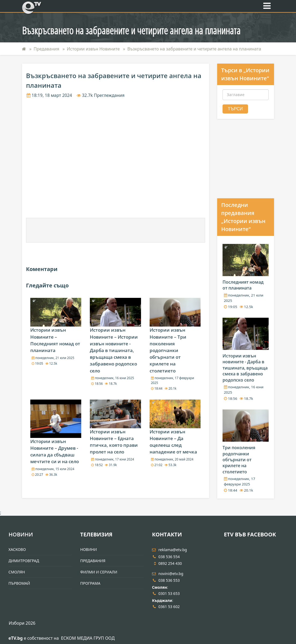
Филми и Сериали (99, 572)
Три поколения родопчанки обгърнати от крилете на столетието (239, 460)
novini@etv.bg (168, 574)
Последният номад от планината (243, 285)
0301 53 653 (166, 593)
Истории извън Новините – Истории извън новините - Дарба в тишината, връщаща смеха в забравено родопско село (114, 350)
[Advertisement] (116, 230)
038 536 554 (166, 557)
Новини (21, 534)
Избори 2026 (22, 623)
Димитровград (24, 561)
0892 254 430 (167, 563)
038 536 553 (166, 580)
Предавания (46, 49)
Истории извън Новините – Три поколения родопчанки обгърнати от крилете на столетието (168, 350)
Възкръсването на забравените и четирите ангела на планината (194, 49)
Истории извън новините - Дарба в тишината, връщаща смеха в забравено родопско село (245, 368)
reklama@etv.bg (169, 550)
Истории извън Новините (93, 49)
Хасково (17, 549)
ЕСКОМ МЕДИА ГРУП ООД (88, 638)
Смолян (17, 572)
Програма (90, 583)
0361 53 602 (166, 607)
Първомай (19, 583)
